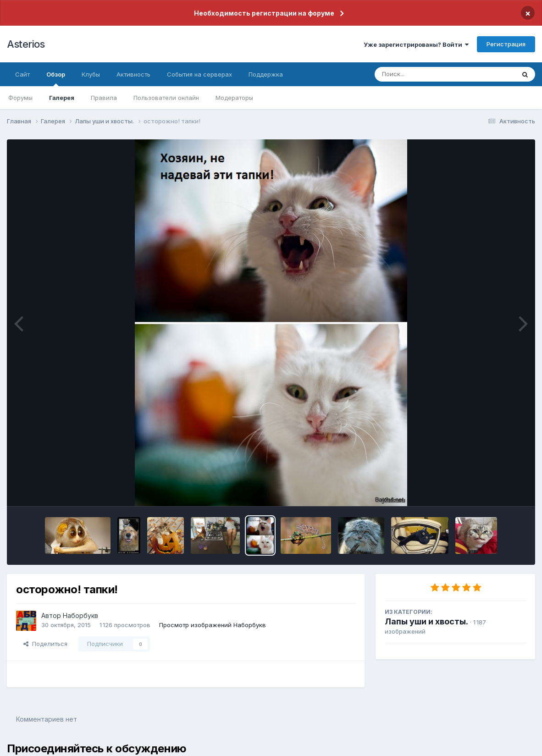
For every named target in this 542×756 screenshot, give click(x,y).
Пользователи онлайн (166, 98)
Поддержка (266, 74)
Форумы (20, 98)
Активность (133, 74)
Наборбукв (80, 615)
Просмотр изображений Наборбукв (213, 625)
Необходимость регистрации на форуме (264, 13)
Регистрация (506, 44)
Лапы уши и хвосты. (426, 621)
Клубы (91, 74)
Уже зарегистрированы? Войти (416, 44)
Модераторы (234, 98)
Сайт (22, 74)
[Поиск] (427, 74)
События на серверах (199, 74)
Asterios (26, 44)
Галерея (62, 98)
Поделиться (45, 644)
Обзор (56, 78)
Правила (104, 98)
